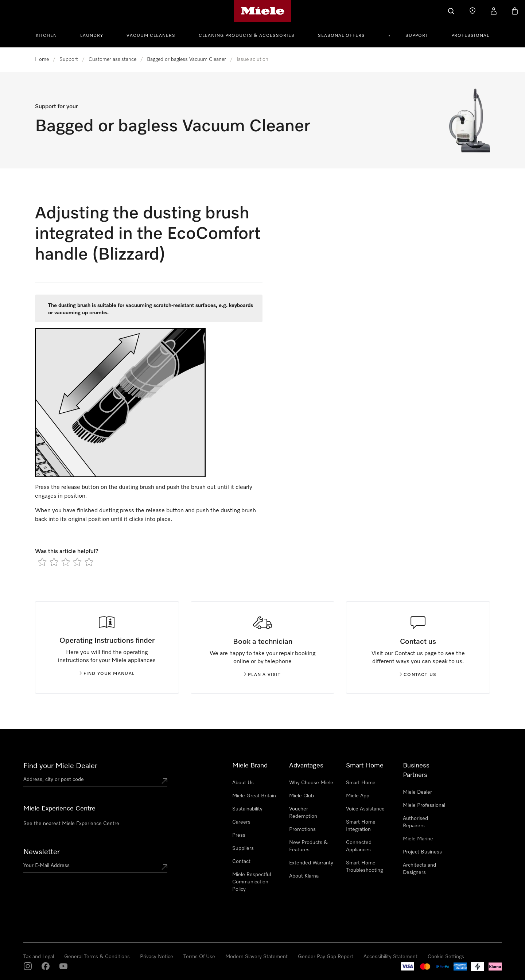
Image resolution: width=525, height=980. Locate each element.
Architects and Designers (419, 869)
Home (42, 59)
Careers (241, 822)
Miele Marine (418, 839)
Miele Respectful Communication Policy (252, 882)
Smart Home (361, 783)
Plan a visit (262, 675)
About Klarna (304, 876)
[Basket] (515, 11)
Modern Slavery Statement (256, 957)
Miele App (358, 796)
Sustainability (247, 809)
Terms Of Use (199, 957)
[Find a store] (472, 11)
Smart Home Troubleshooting (364, 867)
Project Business (422, 852)
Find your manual (107, 674)
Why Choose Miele (311, 783)
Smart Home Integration (361, 826)
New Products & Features (308, 846)
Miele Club (302, 796)
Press (239, 835)
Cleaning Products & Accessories (247, 36)
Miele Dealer (417, 792)
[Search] (451, 11)
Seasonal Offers (341, 36)
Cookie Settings (446, 957)
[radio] (42, 562)
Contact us (418, 675)
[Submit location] (164, 781)
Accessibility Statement (390, 957)
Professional (470, 36)
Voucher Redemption (303, 813)
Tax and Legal (39, 957)
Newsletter (42, 852)
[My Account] (494, 11)
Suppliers (243, 848)
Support (417, 36)
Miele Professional (424, 805)
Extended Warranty (311, 863)
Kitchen (46, 36)
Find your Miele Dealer (60, 766)
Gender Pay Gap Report (326, 957)
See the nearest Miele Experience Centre (71, 824)
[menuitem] (50, 35)
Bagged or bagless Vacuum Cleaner (186, 59)
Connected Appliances (359, 846)
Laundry (92, 36)
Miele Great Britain (254, 796)
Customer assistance (112, 59)
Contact (241, 862)
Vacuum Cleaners (151, 36)
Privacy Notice (157, 957)
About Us (243, 783)
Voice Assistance (365, 809)
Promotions (302, 829)
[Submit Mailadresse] (164, 867)
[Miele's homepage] (263, 11)
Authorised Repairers (415, 822)
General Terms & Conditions (97, 957)
